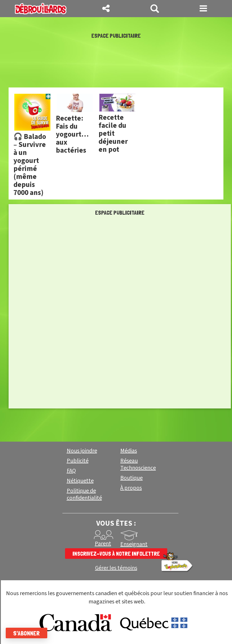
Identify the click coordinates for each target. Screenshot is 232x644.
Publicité (78, 461)
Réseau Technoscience (138, 464)
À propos (131, 488)
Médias (129, 451)
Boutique (131, 478)
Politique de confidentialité (84, 494)
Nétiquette (80, 481)
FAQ (71, 471)
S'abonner (26, 633)
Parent (103, 544)
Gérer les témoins (116, 568)
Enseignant (134, 544)
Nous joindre (82, 451)
